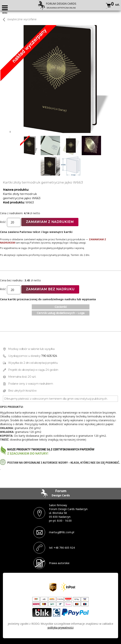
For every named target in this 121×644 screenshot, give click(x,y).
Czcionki (61, 307)
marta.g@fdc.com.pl (62, 532)
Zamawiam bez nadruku (50, 289)
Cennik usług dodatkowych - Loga (61, 313)
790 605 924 (49, 356)
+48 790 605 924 (64, 548)
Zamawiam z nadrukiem (50, 222)
